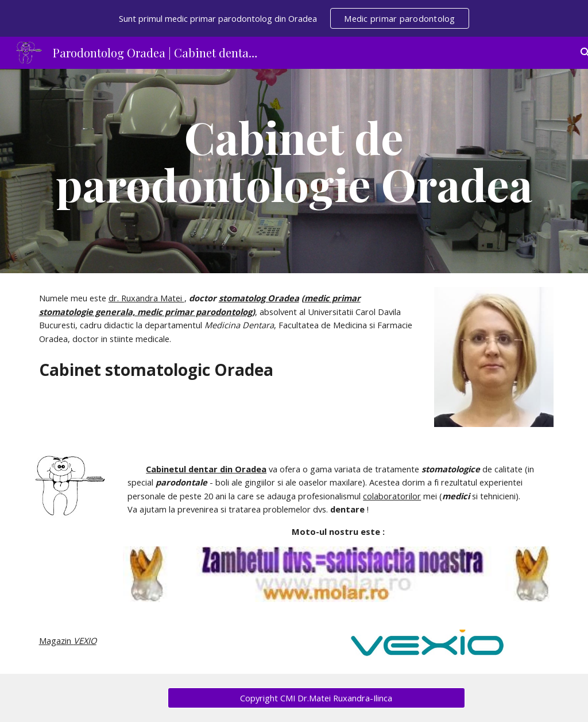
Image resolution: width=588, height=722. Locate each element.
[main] (294, 171)
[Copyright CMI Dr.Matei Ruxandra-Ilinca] (316, 698)
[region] (294, 18)
